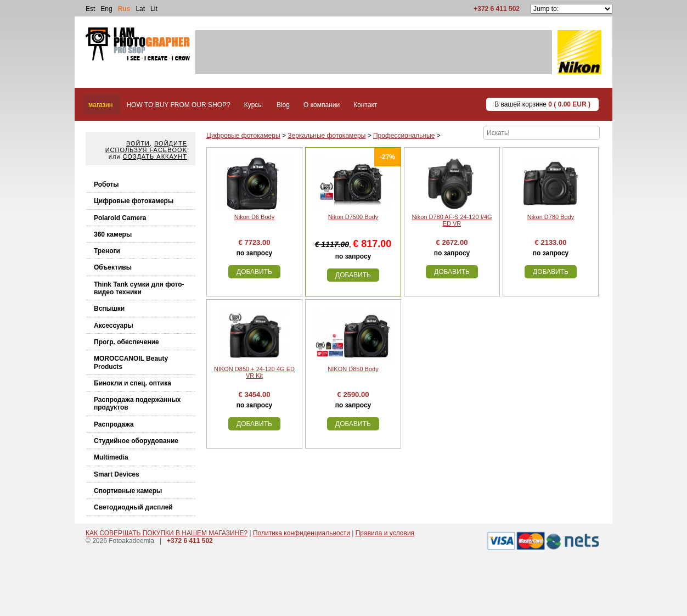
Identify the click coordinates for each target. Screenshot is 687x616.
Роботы (106, 184)
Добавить (254, 272)
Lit (154, 9)
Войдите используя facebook (146, 147)
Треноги (107, 251)
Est (90, 9)
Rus (124, 9)
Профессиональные (404, 136)
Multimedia (111, 457)
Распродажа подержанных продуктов (137, 404)
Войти (138, 143)
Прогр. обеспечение (126, 342)
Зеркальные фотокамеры (326, 136)
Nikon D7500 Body (353, 217)
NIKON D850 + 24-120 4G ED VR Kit (254, 372)
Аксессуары (114, 326)
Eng (106, 9)
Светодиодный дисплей (133, 507)
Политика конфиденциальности (302, 533)
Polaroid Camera (120, 218)
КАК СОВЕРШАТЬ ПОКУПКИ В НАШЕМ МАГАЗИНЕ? (167, 533)
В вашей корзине (542, 104)
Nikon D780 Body (551, 217)
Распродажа (114, 424)
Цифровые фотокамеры (134, 201)
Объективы (113, 267)
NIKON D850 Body (353, 369)
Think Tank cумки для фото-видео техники (139, 288)
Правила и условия (385, 533)
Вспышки (109, 309)
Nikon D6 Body (254, 217)
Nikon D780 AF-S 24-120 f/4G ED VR (452, 220)
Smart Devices (117, 474)
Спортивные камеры (128, 491)
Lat (140, 9)
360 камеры (113, 234)
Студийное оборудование (136, 441)
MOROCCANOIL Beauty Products (131, 362)
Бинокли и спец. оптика (133, 383)
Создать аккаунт (155, 156)
